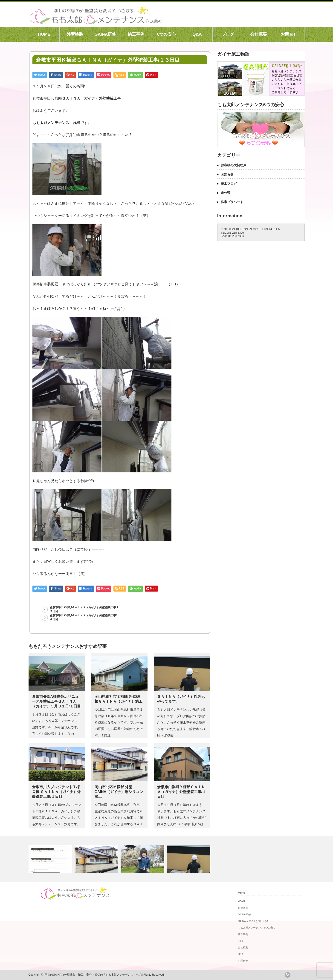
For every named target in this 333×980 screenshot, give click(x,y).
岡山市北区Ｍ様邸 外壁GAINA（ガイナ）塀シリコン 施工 (119, 792)
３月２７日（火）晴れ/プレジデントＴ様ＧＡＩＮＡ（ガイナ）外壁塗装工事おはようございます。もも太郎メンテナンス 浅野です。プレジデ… (57, 818)
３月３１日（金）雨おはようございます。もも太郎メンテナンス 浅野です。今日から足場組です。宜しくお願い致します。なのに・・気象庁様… (56, 727)
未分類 (226, 193)
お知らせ (227, 174)
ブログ (228, 34)
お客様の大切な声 (234, 165)
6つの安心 (166, 34)
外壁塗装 (75, 34)
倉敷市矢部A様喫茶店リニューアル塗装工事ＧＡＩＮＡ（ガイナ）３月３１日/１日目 (56, 701)
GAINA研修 (105, 34)
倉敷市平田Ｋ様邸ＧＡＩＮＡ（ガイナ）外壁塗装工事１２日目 (84, 609)
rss (288, 975)
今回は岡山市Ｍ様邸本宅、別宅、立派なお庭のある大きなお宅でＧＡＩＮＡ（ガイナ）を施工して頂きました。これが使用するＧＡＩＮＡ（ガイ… (119, 818)
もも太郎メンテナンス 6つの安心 (257, 928)
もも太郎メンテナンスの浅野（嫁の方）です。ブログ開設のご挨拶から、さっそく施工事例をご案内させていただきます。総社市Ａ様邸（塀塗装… (181, 722)
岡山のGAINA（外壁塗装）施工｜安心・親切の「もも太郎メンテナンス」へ (92, 975)
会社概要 (258, 34)
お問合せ (289, 34)
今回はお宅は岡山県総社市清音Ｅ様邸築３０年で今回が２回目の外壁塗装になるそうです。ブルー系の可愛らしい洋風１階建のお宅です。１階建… (119, 722)
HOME (44, 34)
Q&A (197, 34)
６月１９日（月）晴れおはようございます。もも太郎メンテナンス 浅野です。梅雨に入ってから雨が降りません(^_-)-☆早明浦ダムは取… (183, 818)
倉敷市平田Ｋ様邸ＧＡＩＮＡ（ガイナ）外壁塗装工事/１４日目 (85, 617)
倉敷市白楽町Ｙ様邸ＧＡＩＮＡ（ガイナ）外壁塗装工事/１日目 (182, 792)
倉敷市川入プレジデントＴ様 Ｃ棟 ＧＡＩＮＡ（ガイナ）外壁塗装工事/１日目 (56, 792)
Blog (240, 941)
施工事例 (136, 34)
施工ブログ (229, 184)
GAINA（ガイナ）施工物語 (253, 921)
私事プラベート (232, 202)
